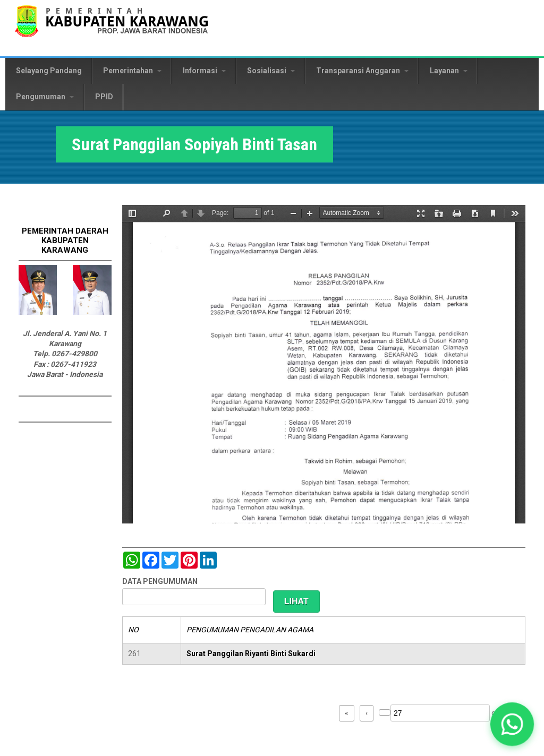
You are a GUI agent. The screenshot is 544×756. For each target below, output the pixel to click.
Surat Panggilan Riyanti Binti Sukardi (251, 654)
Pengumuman (45, 97)
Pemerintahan (132, 71)
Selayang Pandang (49, 71)
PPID (104, 97)
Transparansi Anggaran (362, 71)
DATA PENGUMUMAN (160, 581)
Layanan (449, 71)
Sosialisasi (271, 71)
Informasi (204, 71)
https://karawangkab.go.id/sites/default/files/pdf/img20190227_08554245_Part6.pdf (324, 364)
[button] (512, 724)
